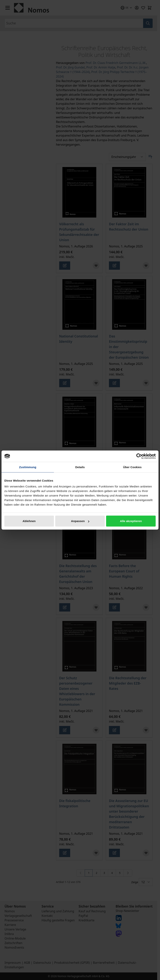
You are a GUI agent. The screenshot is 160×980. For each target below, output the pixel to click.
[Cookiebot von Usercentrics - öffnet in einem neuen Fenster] (139, 456)
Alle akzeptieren (131, 521)
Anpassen (80, 521)
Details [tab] (80, 467)
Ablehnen (29, 521)
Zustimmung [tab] (28, 467)
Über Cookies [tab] (132, 467)
